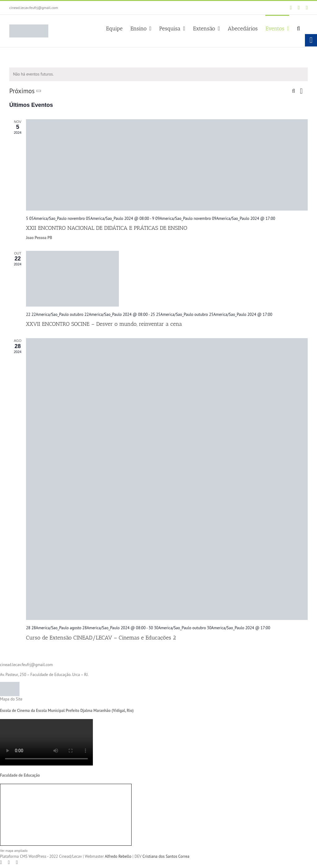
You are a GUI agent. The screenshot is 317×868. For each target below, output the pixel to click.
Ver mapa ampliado (14, 851)
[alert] (158, 74)
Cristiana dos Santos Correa (166, 856)
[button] (298, 28)
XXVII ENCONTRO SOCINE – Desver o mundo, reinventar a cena (104, 324)
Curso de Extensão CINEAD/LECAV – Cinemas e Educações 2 (101, 638)
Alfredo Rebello (118, 856)
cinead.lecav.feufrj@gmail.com (34, 8)
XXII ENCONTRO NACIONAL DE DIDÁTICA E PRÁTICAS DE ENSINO (107, 228)
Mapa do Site (11, 699)
